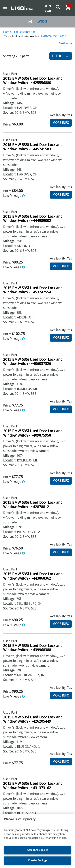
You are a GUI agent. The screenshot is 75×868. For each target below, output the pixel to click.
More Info (61, 123)
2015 (63, 36)
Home (7, 32)
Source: (8, 113)
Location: (10, 108)
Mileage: (9, 103)
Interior (30, 32)
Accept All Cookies (37, 850)
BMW (47, 36)
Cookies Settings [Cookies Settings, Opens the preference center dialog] (37, 860)
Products (18, 32)
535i (55, 36)
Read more (65, 43)
